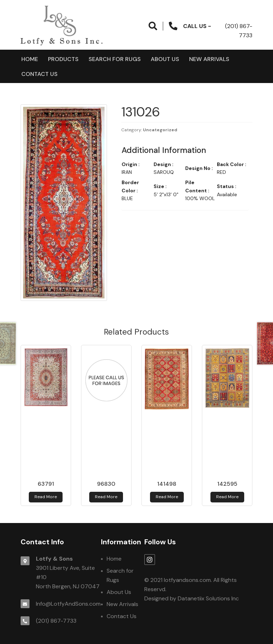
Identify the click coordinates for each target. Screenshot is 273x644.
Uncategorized (160, 130)
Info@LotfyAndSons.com (68, 604)
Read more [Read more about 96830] (106, 497)
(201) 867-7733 (56, 621)
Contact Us (39, 74)
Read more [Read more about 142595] (227, 497)
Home (30, 59)
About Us (165, 59)
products (63, 59)
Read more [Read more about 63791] (46, 497)
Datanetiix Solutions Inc (208, 598)
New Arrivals (209, 59)
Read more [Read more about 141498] (167, 497)
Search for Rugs (115, 59)
